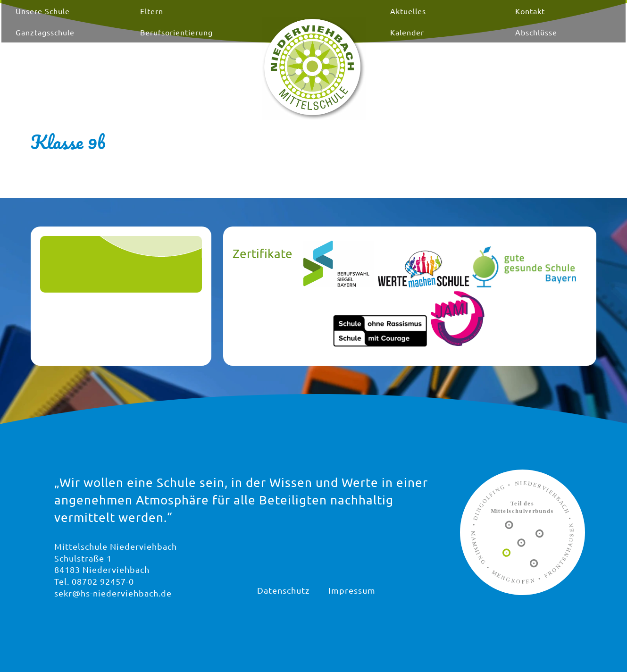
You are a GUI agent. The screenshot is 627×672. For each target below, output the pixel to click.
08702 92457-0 (103, 581)
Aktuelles (396, 20)
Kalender (395, 42)
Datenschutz (283, 590)
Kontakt (493, 20)
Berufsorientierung (214, 42)
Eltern (189, 20)
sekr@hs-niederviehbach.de (113, 593)
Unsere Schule (104, 20)
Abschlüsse (499, 42)
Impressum (352, 590)
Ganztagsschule (106, 42)
